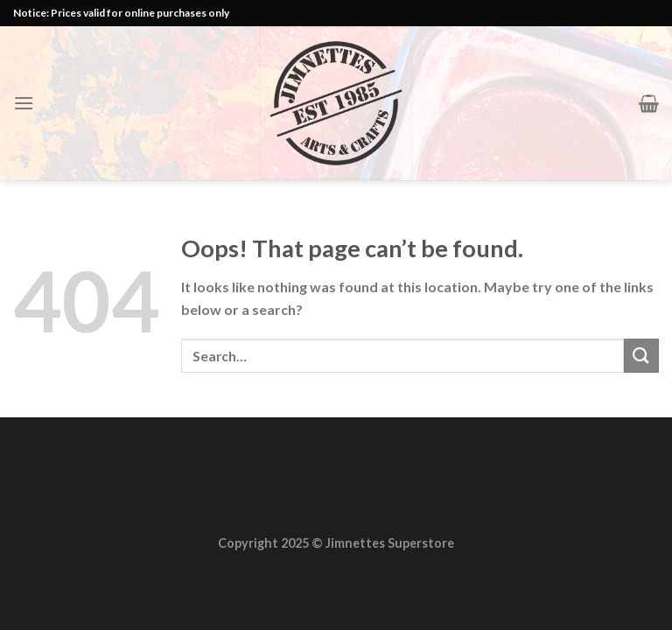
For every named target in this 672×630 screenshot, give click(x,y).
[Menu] (24, 103)
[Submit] (641, 356)
